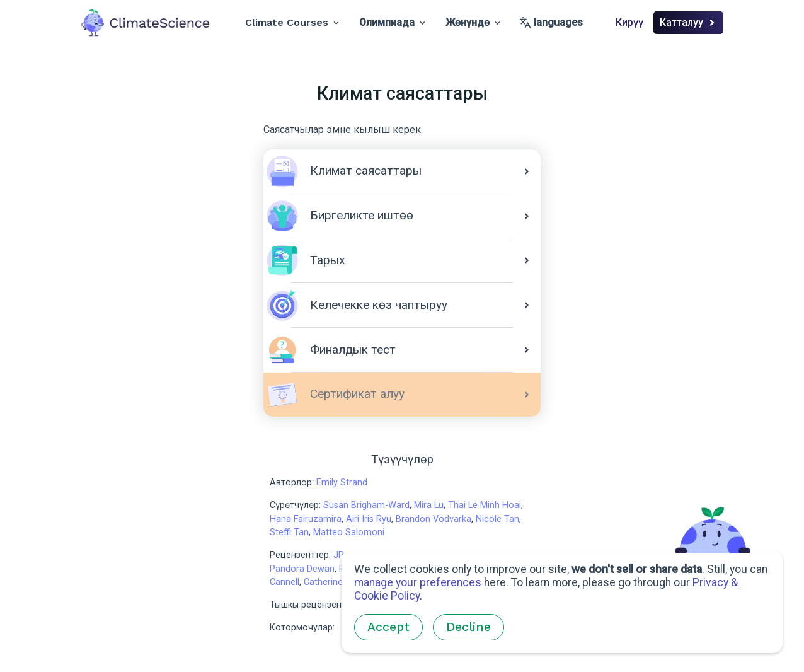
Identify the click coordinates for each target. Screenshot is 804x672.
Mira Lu (429, 505)
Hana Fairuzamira (306, 519)
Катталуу (688, 22)
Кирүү (629, 22)
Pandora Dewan (302, 569)
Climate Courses (292, 22)
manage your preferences (418, 582)
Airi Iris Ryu (369, 519)
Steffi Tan (289, 532)
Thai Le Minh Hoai (485, 505)
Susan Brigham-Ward (366, 505)
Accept (388, 627)
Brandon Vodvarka (434, 519)
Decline (468, 627)
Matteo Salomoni (349, 532)
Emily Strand (342, 483)
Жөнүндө (473, 22)
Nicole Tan (497, 519)
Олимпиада (392, 22)
